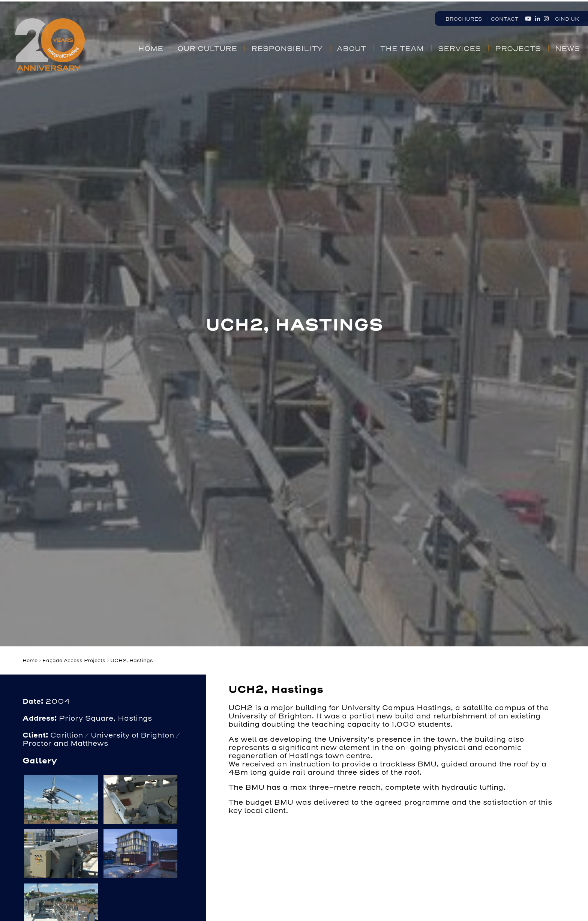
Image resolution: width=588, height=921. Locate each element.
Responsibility (287, 49)
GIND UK (567, 19)
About (351, 49)
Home (151, 49)
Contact (505, 19)
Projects (518, 49)
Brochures (464, 19)
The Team (402, 49)
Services (459, 49)
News (567, 49)
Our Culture (207, 49)
